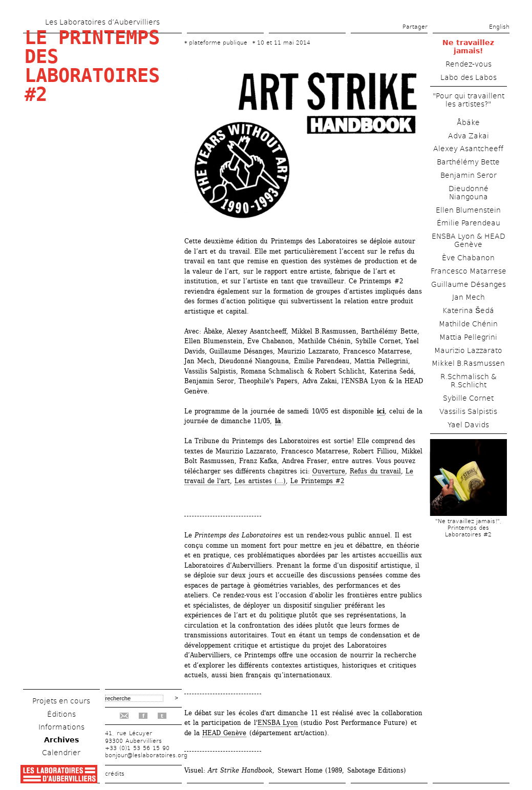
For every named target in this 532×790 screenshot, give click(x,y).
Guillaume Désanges (469, 284)
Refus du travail (375, 471)
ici (381, 411)
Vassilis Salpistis (468, 411)
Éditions (61, 714)
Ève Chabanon (468, 258)
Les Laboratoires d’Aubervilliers (102, 22)
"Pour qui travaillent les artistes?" (469, 100)
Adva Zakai (469, 136)
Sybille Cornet (468, 398)
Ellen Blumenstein (468, 210)
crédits (115, 774)
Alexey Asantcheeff (468, 149)
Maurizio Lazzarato (468, 350)
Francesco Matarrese (469, 271)
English (499, 27)
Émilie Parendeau (469, 223)
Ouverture (329, 471)
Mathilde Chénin (468, 324)
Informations (61, 727)
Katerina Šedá (468, 310)
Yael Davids (468, 425)
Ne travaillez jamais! (468, 47)
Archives (61, 740)
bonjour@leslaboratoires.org (146, 755)
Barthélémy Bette (468, 162)
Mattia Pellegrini (468, 337)
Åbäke (468, 122)
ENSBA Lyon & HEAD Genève (469, 240)
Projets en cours (61, 701)
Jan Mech (469, 297)
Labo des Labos (469, 77)
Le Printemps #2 (317, 481)
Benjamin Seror (469, 175)
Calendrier (61, 753)
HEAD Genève (224, 733)
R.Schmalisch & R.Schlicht (469, 381)
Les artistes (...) (260, 481)
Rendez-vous (469, 64)
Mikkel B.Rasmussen (468, 363)
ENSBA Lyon (278, 723)
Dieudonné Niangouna (469, 193)
